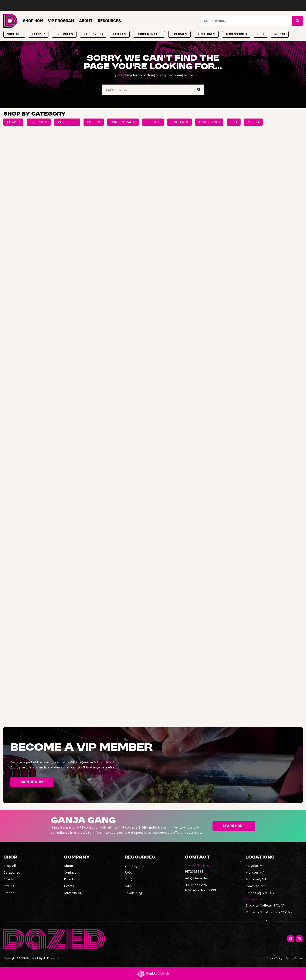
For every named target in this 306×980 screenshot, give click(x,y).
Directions (72, 879)
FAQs (128, 872)
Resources (109, 21)
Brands (9, 893)
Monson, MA (255, 872)
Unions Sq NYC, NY (260, 893)
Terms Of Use (294, 958)
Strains (9, 886)
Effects (9, 879)
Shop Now (33, 21)
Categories (12, 872)
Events (69, 886)
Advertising (73, 893)
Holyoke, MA (255, 866)
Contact (70, 872)
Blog (128, 879)
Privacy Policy (275, 958)
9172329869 (194, 871)
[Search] (297, 21)
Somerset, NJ (256, 879)
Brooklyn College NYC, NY (265, 905)
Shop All (10, 866)
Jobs (128, 886)
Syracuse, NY (255, 886)
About (86, 21)
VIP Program (61, 21)
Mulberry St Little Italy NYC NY (269, 912)
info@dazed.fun (197, 878)
